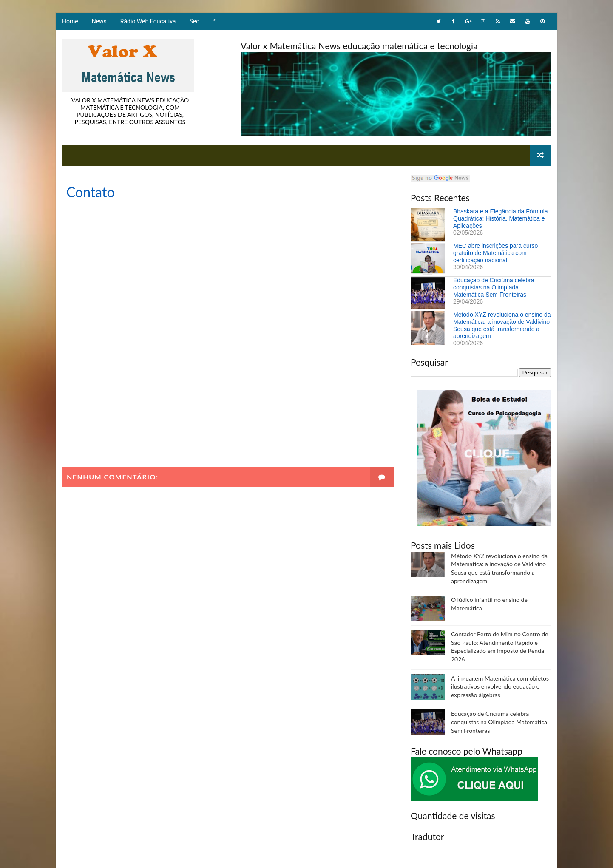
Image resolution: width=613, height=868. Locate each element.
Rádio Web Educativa (148, 21)
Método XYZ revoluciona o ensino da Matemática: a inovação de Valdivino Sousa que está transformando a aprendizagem (502, 325)
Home (70, 21)
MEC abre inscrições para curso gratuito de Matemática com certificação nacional (495, 253)
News (99, 21)
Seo (195, 21)
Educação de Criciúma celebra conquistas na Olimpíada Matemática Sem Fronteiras (494, 287)
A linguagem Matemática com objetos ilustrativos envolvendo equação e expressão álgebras (500, 686)
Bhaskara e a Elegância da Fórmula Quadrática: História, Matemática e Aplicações (501, 218)
